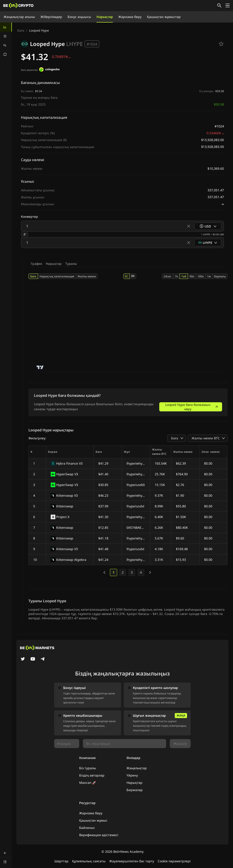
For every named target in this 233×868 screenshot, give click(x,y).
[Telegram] (43, 659)
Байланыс (87, 828)
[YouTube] (33, 659)
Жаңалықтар (137, 768)
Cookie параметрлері (174, 861)
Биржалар (135, 790)
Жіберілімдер (51, 17)
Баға (21, 30)
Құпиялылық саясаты (89, 861)
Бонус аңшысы (79, 17)
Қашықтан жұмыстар (164, 17)
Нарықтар (105, 17)
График (36, 264)
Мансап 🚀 (88, 783)
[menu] (6, 41)
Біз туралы (88, 768)
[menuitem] (6, 27)
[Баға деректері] (49, 70)
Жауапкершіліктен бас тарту (132, 861)
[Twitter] (23, 659)
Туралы (71, 264)
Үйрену (132, 775)
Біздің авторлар (92, 775)
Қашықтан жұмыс (93, 820)
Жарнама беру (130, 17)
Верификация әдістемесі (99, 835)
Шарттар (61, 861)
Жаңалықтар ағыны (19, 17)
